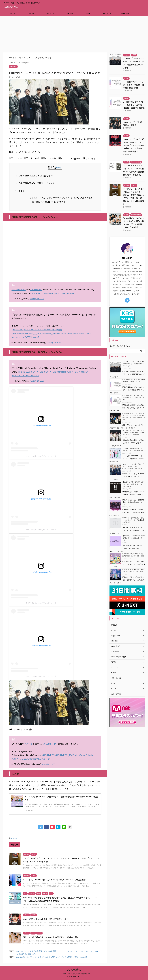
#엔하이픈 (83, 372)
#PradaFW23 (39, 293)
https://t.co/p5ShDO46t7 (24, 330)
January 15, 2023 (37, 299)
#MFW (49, 293)
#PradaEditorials (86, 755)
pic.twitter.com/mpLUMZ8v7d (25, 376)
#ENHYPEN (72, 372)
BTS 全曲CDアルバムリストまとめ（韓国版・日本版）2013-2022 (133, 85)
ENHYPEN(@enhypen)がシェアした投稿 (41, 456)
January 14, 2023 (37, 381)
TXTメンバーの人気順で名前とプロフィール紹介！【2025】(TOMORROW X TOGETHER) (133, 466)
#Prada (75, 755)
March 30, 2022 (48, 764)
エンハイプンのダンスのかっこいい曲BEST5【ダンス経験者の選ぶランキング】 (133, 364)
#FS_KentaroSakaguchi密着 (49, 330)
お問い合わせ (107, 13)
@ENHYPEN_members (55, 372)
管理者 (88, 13)
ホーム (13, 13)
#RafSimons (36, 290)
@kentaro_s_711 (32, 333)
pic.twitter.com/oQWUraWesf (25, 337)
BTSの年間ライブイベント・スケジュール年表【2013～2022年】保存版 (134, 105)
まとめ (20, 191)
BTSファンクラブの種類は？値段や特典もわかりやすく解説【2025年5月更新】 (133, 520)
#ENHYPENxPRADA (71, 333)
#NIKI (84, 333)
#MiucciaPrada (19, 290)
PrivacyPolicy (126, 13)
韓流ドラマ (50, 13)
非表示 (59, 168)
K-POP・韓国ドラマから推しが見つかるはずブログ (74, 974)
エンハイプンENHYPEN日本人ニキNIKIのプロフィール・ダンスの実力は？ (55, 880)
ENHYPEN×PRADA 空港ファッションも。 (36, 183)
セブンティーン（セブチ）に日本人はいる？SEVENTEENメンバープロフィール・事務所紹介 (133, 433)
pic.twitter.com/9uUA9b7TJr (37, 759)
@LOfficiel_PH (50, 744)
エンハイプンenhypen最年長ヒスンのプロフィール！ (45, 919)
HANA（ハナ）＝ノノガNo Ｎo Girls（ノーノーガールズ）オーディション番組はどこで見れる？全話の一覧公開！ (133, 145)
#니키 (90, 333)
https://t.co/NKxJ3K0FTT (64, 293)
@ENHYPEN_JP (63, 755)
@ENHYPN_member (50, 333)
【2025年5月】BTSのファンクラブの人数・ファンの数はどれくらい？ (134, 538)
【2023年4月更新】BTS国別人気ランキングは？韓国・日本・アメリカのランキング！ (134, 484)
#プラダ (28, 744)
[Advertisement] (74, 34)
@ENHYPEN (37, 372)
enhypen (14, 838)
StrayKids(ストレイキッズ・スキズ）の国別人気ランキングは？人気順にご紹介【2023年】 (52, 957)
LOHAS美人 (69, 13)
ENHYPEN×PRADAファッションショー (34, 176)
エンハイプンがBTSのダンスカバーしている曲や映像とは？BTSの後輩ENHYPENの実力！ (63, 200)
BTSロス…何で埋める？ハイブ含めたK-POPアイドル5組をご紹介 (51, 937)
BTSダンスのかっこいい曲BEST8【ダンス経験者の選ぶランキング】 (133, 502)
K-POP (31, 13)
